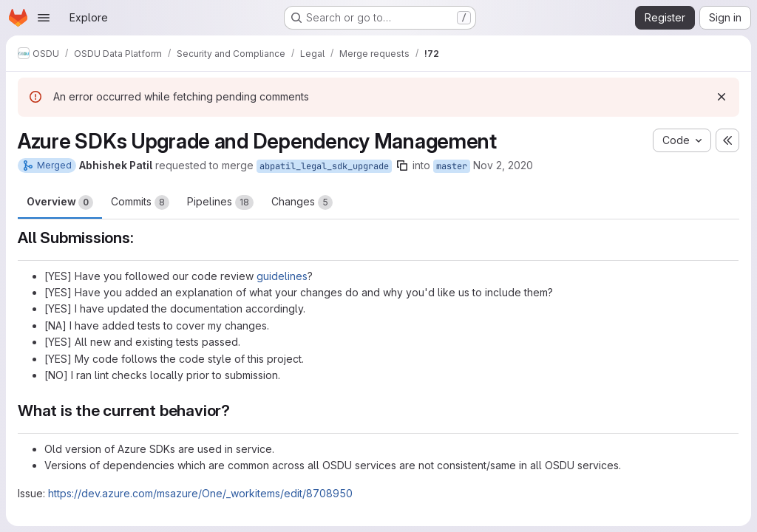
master (452, 166)
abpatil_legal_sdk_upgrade (324, 166)
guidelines (282, 276)
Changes (302, 202)
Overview (60, 202)
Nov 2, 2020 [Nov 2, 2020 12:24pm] (503, 165)
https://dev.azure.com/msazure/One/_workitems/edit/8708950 (200, 493)
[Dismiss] (722, 97)
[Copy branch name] (402, 166)
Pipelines (220, 202)
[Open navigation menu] (44, 18)
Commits (140, 202)
